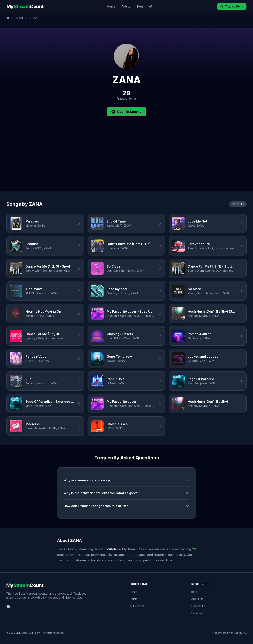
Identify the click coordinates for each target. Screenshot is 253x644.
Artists (126, 6)
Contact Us (198, 606)
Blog (140, 6)
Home (111, 6)
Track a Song (232, 6)
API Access (137, 606)
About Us (197, 599)
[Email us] (8, 606)
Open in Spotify (126, 112)
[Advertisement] (126, 162)
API (151, 6)
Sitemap (197, 613)
